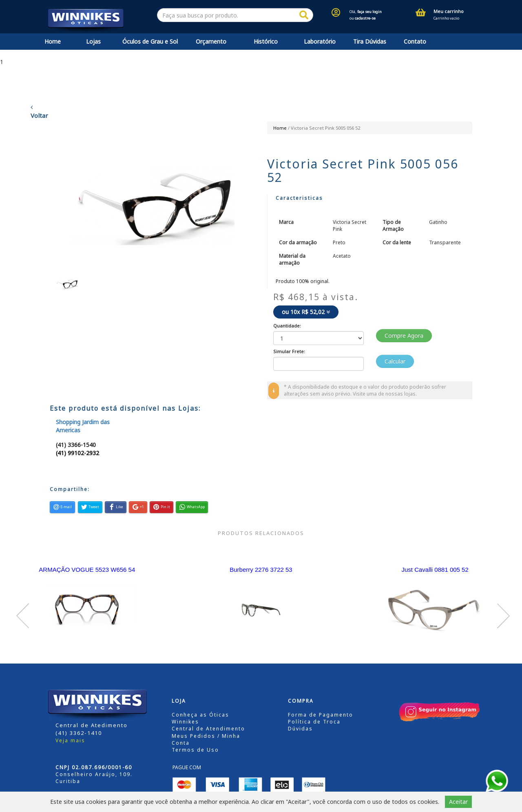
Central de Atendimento (208, 729)
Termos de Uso (195, 750)
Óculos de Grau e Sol (150, 41)
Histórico (266, 41)
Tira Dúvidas (370, 41)
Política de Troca (314, 722)
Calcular (395, 361)
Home (53, 41)
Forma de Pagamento (321, 715)
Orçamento (211, 41)
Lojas (93, 41)
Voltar (39, 112)
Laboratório (320, 41)
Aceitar (458, 802)
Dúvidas (300, 729)
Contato (415, 41)
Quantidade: (287, 326)
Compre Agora (404, 335)
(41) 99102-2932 (77, 453)
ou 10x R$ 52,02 (306, 312)
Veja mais (70, 740)
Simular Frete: (289, 351)
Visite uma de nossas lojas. (385, 394)
